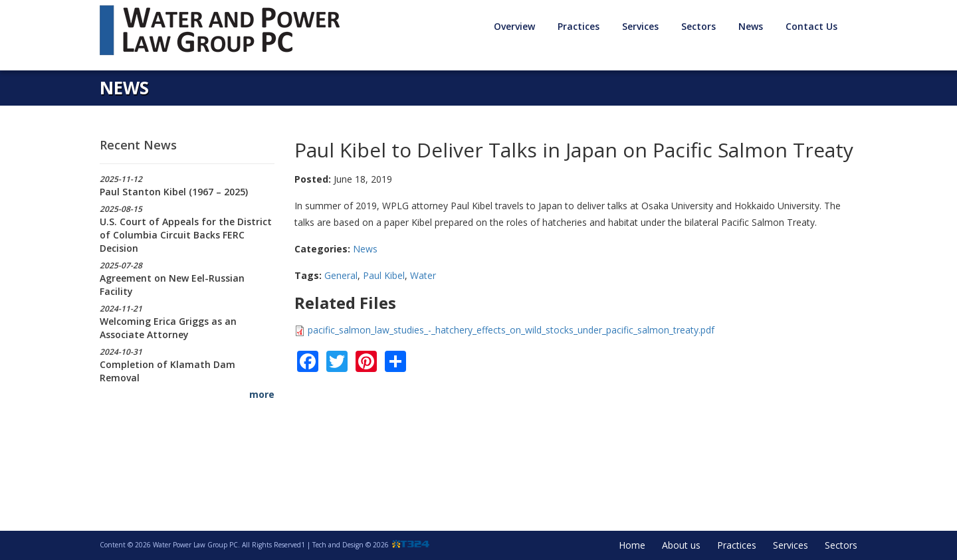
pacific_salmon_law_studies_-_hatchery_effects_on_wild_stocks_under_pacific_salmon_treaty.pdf (511, 330)
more (262, 394)
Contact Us (811, 26)
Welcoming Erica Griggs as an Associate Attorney (168, 328)
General (341, 275)
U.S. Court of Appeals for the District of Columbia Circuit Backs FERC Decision (186, 235)
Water (423, 275)
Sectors (698, 26)
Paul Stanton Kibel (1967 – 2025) (174, 192)
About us (681, 545)
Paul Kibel (384, 275)
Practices (579, 26)
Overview (514, 26)
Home (632, 545)
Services (640, 26)
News (751, 26)
